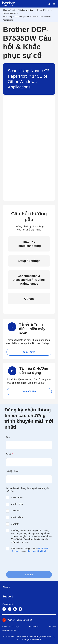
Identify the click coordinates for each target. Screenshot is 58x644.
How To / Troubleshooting (29, 244)
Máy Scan (15, 511)
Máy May (15, 524)
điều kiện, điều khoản (37, 551)
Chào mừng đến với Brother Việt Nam (18, 10)
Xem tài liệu (29, 392)
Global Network (23, 620)
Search (49, 4)
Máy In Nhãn (17, 517)
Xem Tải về (29, 352)
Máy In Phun (17, 497)
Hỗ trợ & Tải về (43, 10)
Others (29, 299)
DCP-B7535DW (9, 13)
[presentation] (29, 562)
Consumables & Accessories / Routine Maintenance (29, 280)
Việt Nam (9, 620)
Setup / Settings (29, 261)
